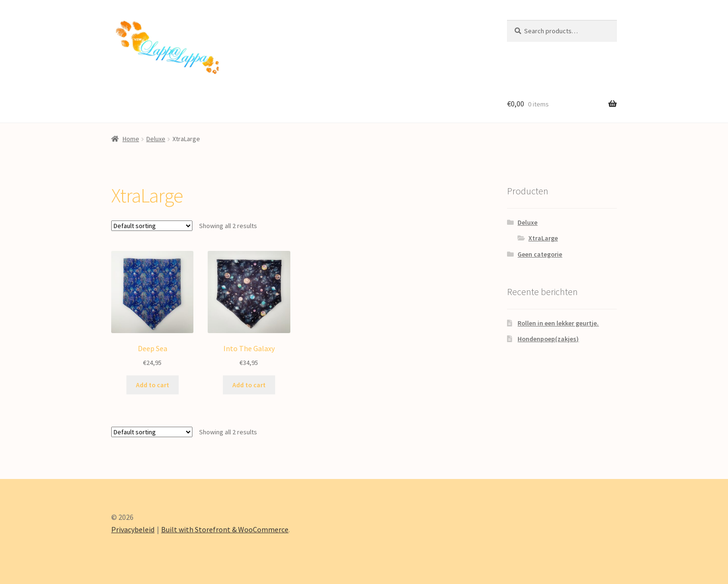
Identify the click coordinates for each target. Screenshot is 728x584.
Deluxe (156, 139)
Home (131, 139)
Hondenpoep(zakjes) (548, 339)
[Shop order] (152, 226)
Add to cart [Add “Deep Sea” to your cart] (153, 385)
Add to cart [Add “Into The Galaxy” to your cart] (249, 385)
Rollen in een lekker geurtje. (558, 323)
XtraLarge (543, 238)
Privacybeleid (133, 529)
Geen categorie (540, 254)
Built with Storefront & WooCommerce (225, 529)
